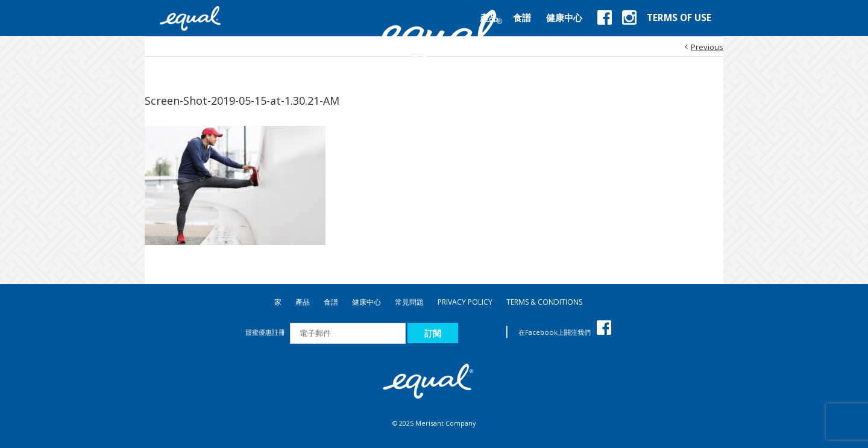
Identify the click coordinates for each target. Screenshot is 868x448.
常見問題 (409, 302)
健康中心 (366, 302)
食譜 (331, 302)
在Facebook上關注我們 (565, 332)
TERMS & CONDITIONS (544, 302)
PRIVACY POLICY (465, 302)
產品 (303, 302)
